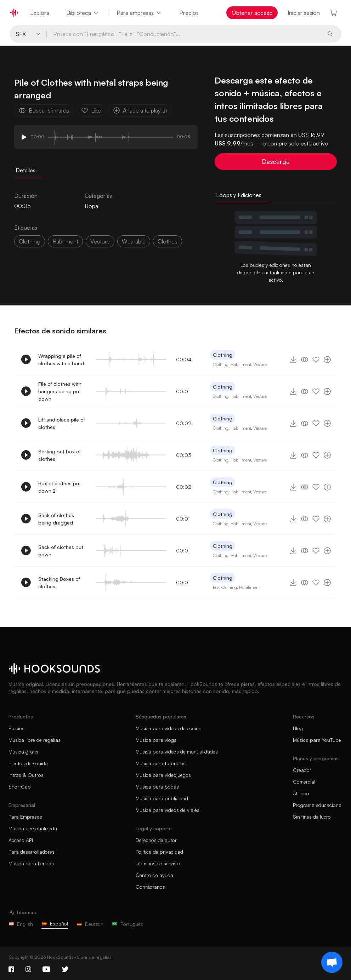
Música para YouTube (317, 740)
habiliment (65, 241)
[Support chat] (332, 962)
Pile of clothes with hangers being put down (60, 391)
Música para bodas (157, 787)
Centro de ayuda (154, 875)
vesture (100, 241)
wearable (134, 241)
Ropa (91, 206)
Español (55, 924)
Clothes (168, 241)
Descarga (276, 161)
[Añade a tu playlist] (327, 360)
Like (91, 110)
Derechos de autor (156, 840)
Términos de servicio (158, 863)
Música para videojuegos (163, 775)
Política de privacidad (159, 852)
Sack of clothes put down (61, 551)
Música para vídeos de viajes (168, 810)
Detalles (26, 170)
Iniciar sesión (304, 13)
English (21, 924)
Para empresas (139, 13)
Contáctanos (150, 887)
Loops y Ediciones (239, 195)
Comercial (304, 782)
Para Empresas (25, 817)
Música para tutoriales (161, 763)
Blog (298, 728)
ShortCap (20, 787)
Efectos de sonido (28, 763)
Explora (40, 13)
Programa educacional (318, 805)
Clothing (30, 241)
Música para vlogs (156, 740)
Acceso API (21, 840)
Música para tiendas (31, 863)
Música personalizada (33, 828)
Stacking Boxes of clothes (59, 583)
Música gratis (23, 752)
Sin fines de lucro (312, 817)
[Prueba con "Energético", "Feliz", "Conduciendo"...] (184, 34)
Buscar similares (44, 110)
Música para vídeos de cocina (169, 728)
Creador (302, 770)
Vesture (260, 364)
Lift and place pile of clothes (62, 423)
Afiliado (301, 793)
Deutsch (90, 924)
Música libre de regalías (35, 740)
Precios (189, 13)
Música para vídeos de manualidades (177, 752)
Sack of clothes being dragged (56, 519)
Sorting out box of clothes (60, 455)
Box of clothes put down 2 (60, 487)
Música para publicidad (162, 798)
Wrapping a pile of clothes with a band (61, 360)
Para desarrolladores (32, 852)
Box (216, 587)
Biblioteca (83, 13)
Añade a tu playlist (140, 110)
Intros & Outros (26, 775)
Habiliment (241, 364)
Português (128, 924)
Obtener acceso (252, 13)
